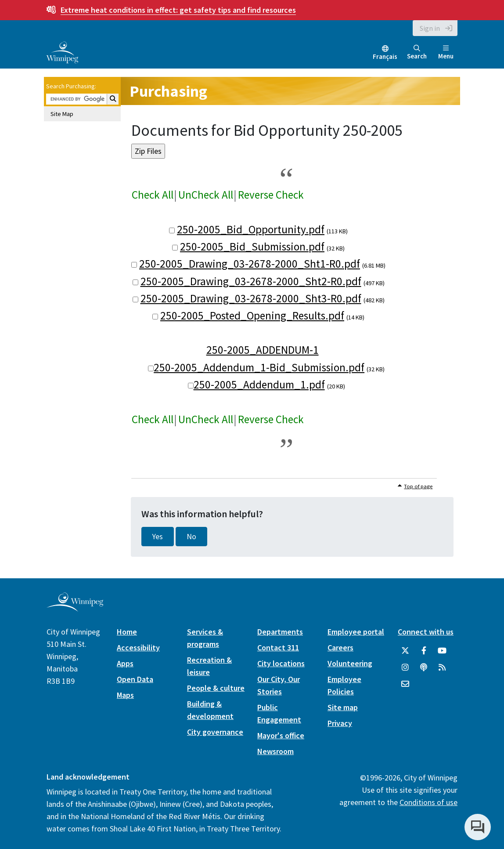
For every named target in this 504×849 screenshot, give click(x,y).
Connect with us (426, 632)
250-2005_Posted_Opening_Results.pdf (252, 316)
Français (385, 56)
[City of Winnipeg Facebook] (424, 651)
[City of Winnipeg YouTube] (442, 651)
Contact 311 (278, 648)
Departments (280, 632)
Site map (343, 707)
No (191, 537)
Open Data (135, 679)
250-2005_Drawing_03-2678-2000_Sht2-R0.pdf (251, 281)
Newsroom (275, 751)
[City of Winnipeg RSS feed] (442, 668)
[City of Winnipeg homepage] (75, 608)
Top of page (418, 486)
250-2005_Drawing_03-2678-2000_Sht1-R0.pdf (250, 264)
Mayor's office (281, 735)
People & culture (216, 688)
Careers (340, 648)
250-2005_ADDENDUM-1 (263, 350)
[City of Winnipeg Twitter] (405, 651)
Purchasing (168, 91)
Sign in (430, 28)
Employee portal (356, 632)
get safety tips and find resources (178, 10)
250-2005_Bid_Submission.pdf (252, 247)
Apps (125, 663)
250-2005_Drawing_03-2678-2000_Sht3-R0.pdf (251, 298)
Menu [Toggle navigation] (446, 53)
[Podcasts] (424, 668)
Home (127, 632)
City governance (215, 732)
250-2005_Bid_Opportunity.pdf (251, 229)
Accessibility (138, 648)
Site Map (62, 114)
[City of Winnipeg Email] (405, 684)
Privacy (340, 723)
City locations (281, 663)
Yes (158, 537)
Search (417, 53)
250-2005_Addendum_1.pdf (259, 385)
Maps (125, 695)
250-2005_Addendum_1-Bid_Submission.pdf (259, 367)
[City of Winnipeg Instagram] (405, 668)
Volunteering (350, 663)
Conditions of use (428, 802)
